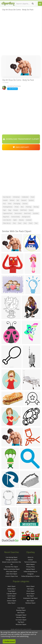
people (16, 210)
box (22, 207)
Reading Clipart (21, 610)
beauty (21, 220)
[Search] (33, 4)
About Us (30, 557)
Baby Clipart (12, 603)
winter (12, 200)
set (18, 200)
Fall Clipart (30, 589)
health (5, 200)
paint (31, 223)
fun (4, 204)
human (25, 204)
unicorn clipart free (12, 576)
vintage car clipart (12, 560)
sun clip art (7, 197)
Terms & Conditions (30, 562)
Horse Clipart (30, 594)
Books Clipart (12, 589)
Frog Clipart (12, 591)
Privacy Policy (30, 567)
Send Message (12, 89)
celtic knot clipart (12, 574)
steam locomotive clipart (12, 569)
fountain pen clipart (12, 567)
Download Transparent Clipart (21, 139)
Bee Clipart (30, 596)
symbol (31, 200)
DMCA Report (30, 564)
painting (29, 207)
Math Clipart (12, 586)
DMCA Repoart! (21, 147)
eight (15, 220)
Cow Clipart (21, 608)
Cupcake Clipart (12, 594)
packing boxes (8, 207)
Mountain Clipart (21, 624)
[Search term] (26, 4)
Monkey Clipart (21, 617)
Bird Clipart (21, 613)
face (20, 223)
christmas (16, 197)
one (25, 223)
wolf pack (23, 210)
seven (31, 210)
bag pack (6, 217)
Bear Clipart (30, 601)
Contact (30, 560)
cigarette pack (8, 213)
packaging (17, 204)
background (26, 217)
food (32, 197)
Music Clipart (12, 598)
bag (10, 210)
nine (10, 204)
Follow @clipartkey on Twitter (30, 576)
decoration (18, 213)
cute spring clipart (12, 557)
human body (16, 217)
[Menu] (40, 4)
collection (25, 197)
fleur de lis (7, 223)
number (36, 213)
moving (36, 207)
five (14, 223)
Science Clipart (12, 601)
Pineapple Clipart (21, 615)
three (17, 207)
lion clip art (7, 220)
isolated (29, 220)
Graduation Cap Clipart (30, 598)
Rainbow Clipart (30, 603)
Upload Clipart (30, 569)
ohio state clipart (12, 571)
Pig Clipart (21, 622)
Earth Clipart (12, 596)
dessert (24, 200)
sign (4, 210)
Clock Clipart (30, 591)
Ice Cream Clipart (21, 620)
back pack (27, 213)
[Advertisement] (21, 34)
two (36, 223)
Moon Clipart (30, 586)
